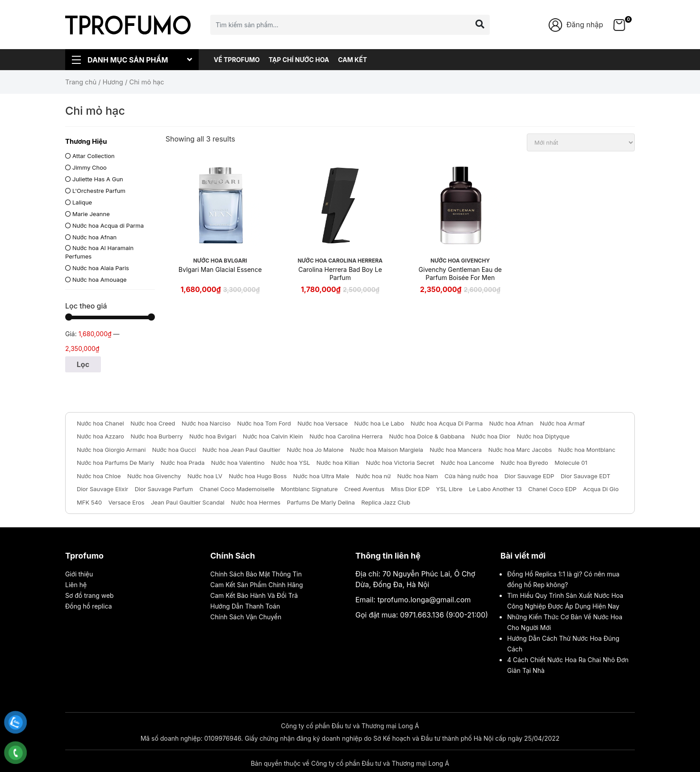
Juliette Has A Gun (98, 179)
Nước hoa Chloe (99, 476)
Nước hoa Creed (153, 423)
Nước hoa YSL (290, 463)
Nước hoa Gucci (174, 450)
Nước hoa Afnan (94, 237)
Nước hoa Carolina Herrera (346, 436)
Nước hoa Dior (491, 436)
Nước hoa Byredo (524, 463)
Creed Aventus (364, 489)
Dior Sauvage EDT (585, 476)
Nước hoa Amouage (100, 280)
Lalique (82, 202)
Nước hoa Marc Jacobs (520, 450)
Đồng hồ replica (89, 606)
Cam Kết (352, 60)
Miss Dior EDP (410, 489)
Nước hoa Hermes (256, 502)
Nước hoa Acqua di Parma (108, 225)
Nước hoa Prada (183, 463)
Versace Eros (127, 502)
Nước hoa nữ (373, 476)
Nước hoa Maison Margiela (387, 450)
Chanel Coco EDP (552, 489)
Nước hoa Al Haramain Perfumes (99, 252)
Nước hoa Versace (323, 423)
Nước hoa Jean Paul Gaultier (242, 450)
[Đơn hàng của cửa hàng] (581, 142)
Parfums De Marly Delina (321, 502)
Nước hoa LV (205, 476)
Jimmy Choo (90, 167)
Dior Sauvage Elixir (102, 489)
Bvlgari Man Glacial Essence (220, 269)
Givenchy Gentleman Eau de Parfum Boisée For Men (460, 273)
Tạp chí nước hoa (299, 60)
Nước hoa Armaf (562, 423)
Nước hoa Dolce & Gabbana (427, 436)
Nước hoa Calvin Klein (273, 436)
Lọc (83, 364)
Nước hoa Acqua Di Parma (447, 423)
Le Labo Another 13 (495, 489)
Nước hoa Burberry (156, 436)
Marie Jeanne (91, 214)
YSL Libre (449, 489)
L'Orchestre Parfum (99, 191)
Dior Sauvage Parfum (164, 489)
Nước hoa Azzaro (100, 436)
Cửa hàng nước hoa (471, 476)
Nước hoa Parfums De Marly (115, 463)
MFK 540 (89, 502)
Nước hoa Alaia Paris (101, 268)
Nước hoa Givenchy (154, 476)
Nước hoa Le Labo (379, 423)
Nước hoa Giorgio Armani (111, 450)
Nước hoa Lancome (467, 463)
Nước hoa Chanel (100, 423)
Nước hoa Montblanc (587, 450)
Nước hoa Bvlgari (213, 436)
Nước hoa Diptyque (543, 436)
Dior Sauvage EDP (529, 476)
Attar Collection (94, 156)
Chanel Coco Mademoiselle (237, 489)
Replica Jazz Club (386, 502)
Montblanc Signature (309, 489)
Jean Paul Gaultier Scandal (188, 502)
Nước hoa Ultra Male (321, 476)
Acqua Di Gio (601, 489)
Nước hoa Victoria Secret (400, 463)
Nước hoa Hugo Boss (258, 476)
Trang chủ (81, 82)
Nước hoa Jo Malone (315, 450)
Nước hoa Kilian (338, 463)
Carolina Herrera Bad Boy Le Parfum (340, 273)
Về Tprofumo (237, 60)
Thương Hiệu (86, 141)
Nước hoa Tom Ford (264, 423)
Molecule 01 (571, 463)
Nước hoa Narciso (206, 423)
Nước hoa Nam (418, 476)
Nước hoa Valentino (238, 463)
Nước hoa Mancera (456, 450)
